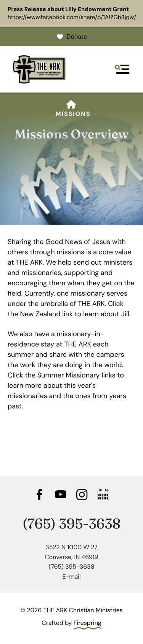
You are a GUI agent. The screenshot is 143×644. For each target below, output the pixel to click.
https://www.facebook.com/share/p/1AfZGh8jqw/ (72, 17)
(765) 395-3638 (71, 524)
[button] (122, 69)
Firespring (88, 623)
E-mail (71, 577)
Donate (71, 37)
